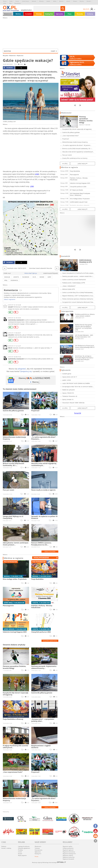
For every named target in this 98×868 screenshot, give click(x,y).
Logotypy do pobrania (24, 846)
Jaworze (68, 1)
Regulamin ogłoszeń (68, 850)
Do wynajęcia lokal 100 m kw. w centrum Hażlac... (78, 387)
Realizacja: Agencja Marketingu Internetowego (49, 862)
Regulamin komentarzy (69, 852)
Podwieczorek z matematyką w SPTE (74, 283)
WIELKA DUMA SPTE (69, 289)
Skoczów (82, 1)
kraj (6, 280)
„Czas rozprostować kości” (71, 136)
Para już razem (67, 155)
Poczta (36, 856)
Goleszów (41, 1)
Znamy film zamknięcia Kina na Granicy (75, 158)
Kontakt (20, 854)
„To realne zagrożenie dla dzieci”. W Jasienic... (77, 145)
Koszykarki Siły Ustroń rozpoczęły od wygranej (77, 129)
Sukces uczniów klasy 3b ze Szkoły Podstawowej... (78, 292)
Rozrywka (80, 14)
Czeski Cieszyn (25, 1)
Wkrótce (18, 14)
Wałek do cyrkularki (69, 390)
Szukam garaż (67, 374)
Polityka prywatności (68, 848)
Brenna (5, 1)
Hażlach (48, 1)
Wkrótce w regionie (14, 558)
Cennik (20, 852)
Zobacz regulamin (10, 299)
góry (49, 277)
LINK (37, 174)
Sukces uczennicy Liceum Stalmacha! (74, 280)
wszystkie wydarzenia (50, 641)
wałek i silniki (67, 380)
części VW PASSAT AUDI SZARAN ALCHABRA (76, 383)
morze (42, 277)
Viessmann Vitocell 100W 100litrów (73, 403)
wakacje (7, 277)
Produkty (20, 850)
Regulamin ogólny (68, 846)
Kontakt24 (28, 14)
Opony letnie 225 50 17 (70, 377)
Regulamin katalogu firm (69, 854)
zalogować (22, 369)
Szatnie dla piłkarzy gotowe (71, 132)
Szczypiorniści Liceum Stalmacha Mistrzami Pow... (78, 302)
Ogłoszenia (59, 14)
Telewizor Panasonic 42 (70, 396)
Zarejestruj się (26, 371)
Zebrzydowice (18, 3)
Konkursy (90, 14)
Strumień (89, 1)
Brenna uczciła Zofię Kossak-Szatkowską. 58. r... (77, 149)
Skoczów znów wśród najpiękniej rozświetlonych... (78, 152)
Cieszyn (17, 1)
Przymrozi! (66, 139)
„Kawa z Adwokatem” (69, 286)
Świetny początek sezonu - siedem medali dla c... (78, 276)
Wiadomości (8, 14)
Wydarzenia (20, 56)
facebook (8, 68)
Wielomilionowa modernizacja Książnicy (75, 142)
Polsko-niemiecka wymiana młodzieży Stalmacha (78, 299)
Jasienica (61, 1)
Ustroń (5, 3)
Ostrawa (75, 1)
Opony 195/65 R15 (68, 393)
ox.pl (34, 277)
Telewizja (39, 14)
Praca (70, 14)
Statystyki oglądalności (24, 848)
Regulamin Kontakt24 (68, 859)
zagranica (14, 280)
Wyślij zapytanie (22, 855)
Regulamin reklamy (68, 855)
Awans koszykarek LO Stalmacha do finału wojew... (78, 273)
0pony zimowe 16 (68, 399)
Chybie (11, 1)
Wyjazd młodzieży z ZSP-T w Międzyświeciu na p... (78, 296)
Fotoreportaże (67, 311)
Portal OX (78, 413)
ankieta (16, 277)
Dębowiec (34, 1)
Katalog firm (49, 14)
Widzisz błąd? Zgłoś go (31, 273)
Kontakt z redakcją (6, 848)
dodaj (41, 558)
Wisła (10, 3)
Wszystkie (29, 51)
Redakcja (4, 846)
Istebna (55, 1)
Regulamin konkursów (69, 857)
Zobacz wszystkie (50, 552)
